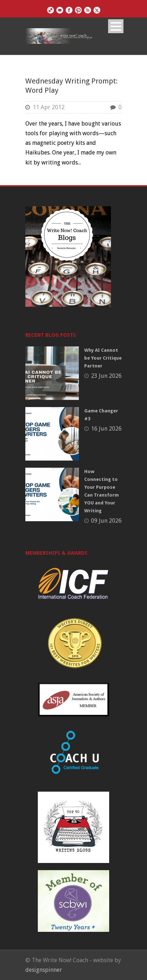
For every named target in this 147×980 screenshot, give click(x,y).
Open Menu (116, 26)
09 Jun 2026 (106, 521)
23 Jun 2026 (106, 376)
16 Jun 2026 (106, 429)
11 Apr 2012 (49, 107)
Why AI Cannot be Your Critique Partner (103, 358)
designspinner (44, 970)
